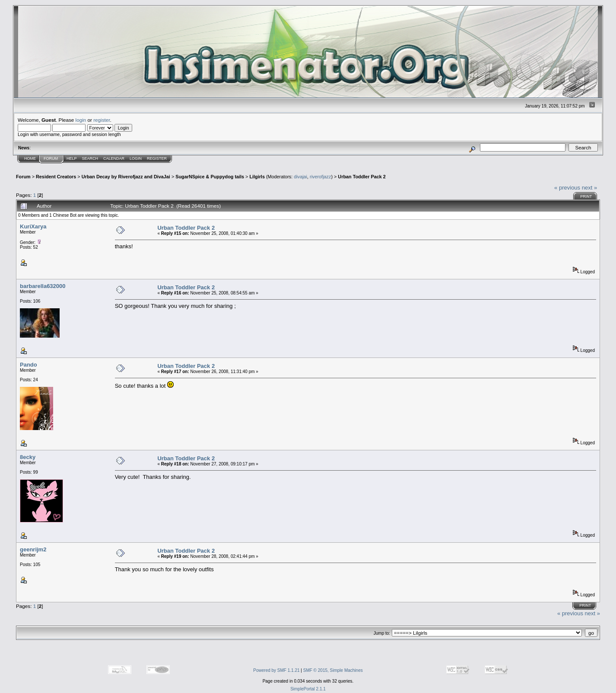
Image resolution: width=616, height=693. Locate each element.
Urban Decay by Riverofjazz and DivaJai (126, 177)
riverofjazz (320, 177)
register (102, 120)
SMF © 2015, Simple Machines (333, 670)
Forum (51, 158)
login (81, 120)
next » (589, 188)
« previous (567, 188)
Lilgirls (257, 177)
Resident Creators (56, 177)
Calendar (114, 158)
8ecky (28, 457)
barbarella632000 (43, 286)
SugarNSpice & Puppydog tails (210, 177)
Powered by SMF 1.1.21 (276, 670)
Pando (29, 365)
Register (157, 158)
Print (586, 196)
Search (90, 158)
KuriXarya (33, 226)
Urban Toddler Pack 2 (362, 177)
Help (72, 158)
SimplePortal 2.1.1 (308, 689)
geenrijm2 (33, 549)
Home (30, 158)
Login (136, 158)
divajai (300, 177)
